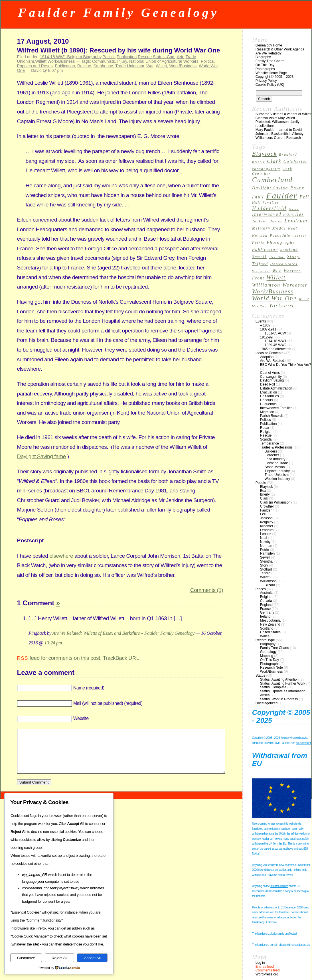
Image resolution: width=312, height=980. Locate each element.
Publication (127, 57)
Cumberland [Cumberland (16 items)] (272, 180)
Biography (92, 57)
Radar (265, 428)
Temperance (270, 443)
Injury (122, 61)
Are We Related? (269, 53)
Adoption (267, 357)
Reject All (60, 958)
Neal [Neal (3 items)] (293, 228)
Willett (41, 61)
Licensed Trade (276, 463)
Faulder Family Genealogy (118, 13)
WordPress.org (267, 974)
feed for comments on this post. (59, 658)
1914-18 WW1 (53, 57)
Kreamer (267, 526)
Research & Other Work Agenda (280, 49)
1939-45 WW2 (276, 345)
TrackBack (121, 658)
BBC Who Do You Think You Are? (286, 365)
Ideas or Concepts (269, 353)
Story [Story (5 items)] (293, 256)
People (261, 483)
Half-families (270, 396)
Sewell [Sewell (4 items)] (259, 257)
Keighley (267, 522)
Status (260, 675)
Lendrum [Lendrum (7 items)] (296, 221)
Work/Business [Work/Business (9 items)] (273, 291)
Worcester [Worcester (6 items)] (295, 285)
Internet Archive (279, 886)
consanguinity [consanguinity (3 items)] (266, 169)
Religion (266, 432)
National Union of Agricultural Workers (164, 61)
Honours (267, 400)
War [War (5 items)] (277, 271)
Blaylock (267, 487)
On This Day (265, 65)
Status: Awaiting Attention (279, 679)
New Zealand (270, 624)
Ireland (265, 616)
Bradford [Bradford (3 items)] (288, 155)
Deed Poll (268, 384)
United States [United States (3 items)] (284, 264)
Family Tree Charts (270, 61)
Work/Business (61, 61)
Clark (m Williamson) (276, 502)
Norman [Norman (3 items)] (260, 236)
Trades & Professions (276, 447)
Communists (104, 61)
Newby (265, 542)
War (150, 66)
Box (263, 491)
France (265, 609)
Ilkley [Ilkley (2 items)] (294, 209)
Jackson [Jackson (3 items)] (260, 221)
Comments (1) (207, 590)
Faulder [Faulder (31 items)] (282, 196)
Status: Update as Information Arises (283, 693)
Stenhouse (103, 66)
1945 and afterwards (276, 349)
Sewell (265, 557)
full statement (303, 743)
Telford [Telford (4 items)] (260, 264)
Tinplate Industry (277, 471)
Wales (265, 636)
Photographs (265, 69)
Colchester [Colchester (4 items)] (296, 161)
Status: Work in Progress (279, 699)
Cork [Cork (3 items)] (287, 169)
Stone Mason (275, 467)
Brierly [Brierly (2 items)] (259, 162)
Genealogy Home (269, 45)
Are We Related (272, 361)
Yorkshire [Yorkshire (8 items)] (282, 306)
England (266, 605)
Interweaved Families (276, 408)
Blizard (270, 585)
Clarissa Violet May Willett (275, 118)
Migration (267, 412)
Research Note (272, 667)
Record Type (265, 640)
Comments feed (268, 970)
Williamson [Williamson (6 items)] (266, 285)
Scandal (266, 439)
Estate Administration (276, 388)
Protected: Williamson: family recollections (277, 124)
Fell (263, 514)
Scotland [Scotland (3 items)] (289, 250)
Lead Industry (275, 459)
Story (264, 565)
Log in (260, 963)
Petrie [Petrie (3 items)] (258, 243)
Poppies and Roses (35, 66)
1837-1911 (268, 329)
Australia (267, 593)
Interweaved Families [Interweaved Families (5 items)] (278, 214)
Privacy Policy (266, 81)
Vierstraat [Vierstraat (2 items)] (261, 271)
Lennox (266, 534)
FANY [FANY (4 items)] (258, 197)
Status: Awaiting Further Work (283, 683)
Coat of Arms (270, 373)
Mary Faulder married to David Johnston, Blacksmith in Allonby (279, 132)
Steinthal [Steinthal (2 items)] (277, 257)
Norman (266, 546)
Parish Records (272, 416)
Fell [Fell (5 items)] (304, 197)
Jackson (266, 518)
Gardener (272, 455)
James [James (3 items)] (276, 221)
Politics (109, 57)
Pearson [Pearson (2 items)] (300, 236)
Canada (266, 601)
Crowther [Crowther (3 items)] (262, 174)
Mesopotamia (270, 620)
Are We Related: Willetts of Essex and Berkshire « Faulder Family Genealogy (123, 633)
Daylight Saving (272, 380)
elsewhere (61, 556)
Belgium (75, 57)
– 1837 (265, 325)
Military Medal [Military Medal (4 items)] (269, 228)
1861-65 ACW (275, 333)
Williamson (268, 581)
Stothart (266, 569)
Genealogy (268, 652)
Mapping (267, 656)
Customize (26, 958)
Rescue (145, 57)
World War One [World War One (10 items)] (274, 298)
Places (261, 589)
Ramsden (267, 553)
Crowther (267, 506)
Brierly (265, 494)
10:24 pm (53, 643)
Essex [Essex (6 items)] (297, 188)
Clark (264, 498)
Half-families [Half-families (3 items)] (266, 202)
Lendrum (267, 530)
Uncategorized (267, 703)
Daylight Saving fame (41, 456)
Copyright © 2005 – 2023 (275, 77)
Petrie (265, 550)
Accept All (92, 958)
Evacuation (269, 392)
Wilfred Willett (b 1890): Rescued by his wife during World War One (119, 50)
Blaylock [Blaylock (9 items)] (265, 154)
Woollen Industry (277, 479)
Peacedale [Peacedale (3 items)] (280, 236)
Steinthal (267, 561)
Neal (264, 538)
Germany (267, 612)
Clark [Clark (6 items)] (274, 161)
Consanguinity (271, 377)
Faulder (266, 510)
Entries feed (265, 967)
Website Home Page (271, 73)
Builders (271, 451)
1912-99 (266, 337)
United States (270, 632)
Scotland (267, 628)
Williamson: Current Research (278, 138)
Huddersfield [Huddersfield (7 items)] (269, 208)
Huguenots (268, 404)
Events (261, 321)
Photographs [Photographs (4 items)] (281, 242)
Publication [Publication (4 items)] (265, 249)
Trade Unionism (130, 66)
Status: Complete (169, 57)
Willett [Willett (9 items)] (276, 277)
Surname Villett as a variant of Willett (283, 114)
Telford (265, 573)
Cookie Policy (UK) (270, 85)
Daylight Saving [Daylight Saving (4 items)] (270, 188)
